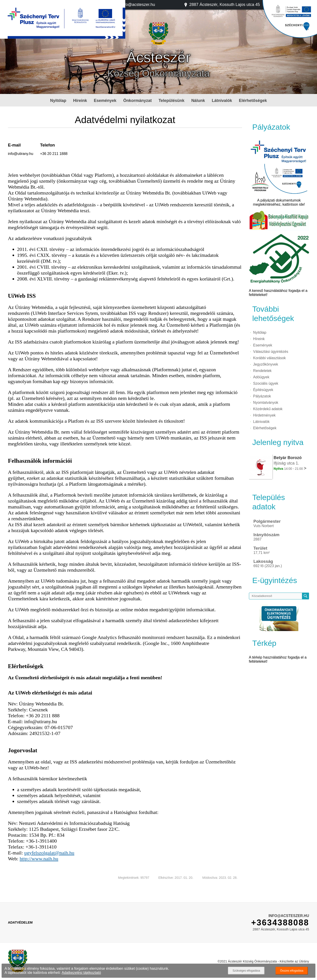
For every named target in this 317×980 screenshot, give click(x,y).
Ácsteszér (159, 57)
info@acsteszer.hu (136, 5)
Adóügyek (261, 377)
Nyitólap (58, 101)
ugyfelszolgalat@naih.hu (49, 853)
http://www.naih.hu (39, 859)
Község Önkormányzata (158, 73)
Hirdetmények (265, 415)
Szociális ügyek (266, 383)
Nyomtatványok (266, 403)
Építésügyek (263, 390)
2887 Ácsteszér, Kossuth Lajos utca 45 (222, 5)
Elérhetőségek (253, 101)
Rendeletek (262, 371)
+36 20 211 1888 (54, 154)
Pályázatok (262, 396)
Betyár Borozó (288, 458)
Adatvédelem (20, 922)
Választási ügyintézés (271, 352)
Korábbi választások (270, 358)
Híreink (80, 101)
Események (105, 101)
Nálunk (198, 101)
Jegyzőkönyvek (266, 364)
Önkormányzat (137, 101)
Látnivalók (222, 101)
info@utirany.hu (21, 154)
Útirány (304, 961)
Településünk (171, 101)
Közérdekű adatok (268, 409)
